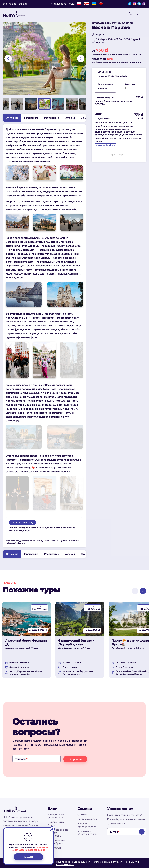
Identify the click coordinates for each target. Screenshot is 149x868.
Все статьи (54, 848)
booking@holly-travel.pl (15, 4)
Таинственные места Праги (57, 842)
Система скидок (87, 819)
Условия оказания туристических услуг (116, 862)
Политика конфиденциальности (74, 862)
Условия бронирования (87, 825)
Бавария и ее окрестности (56, 816)
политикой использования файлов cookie (30, 849)
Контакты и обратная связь (87, 833)
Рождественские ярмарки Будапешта (58, 833)
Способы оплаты (65, 865)
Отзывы (82, 815)
